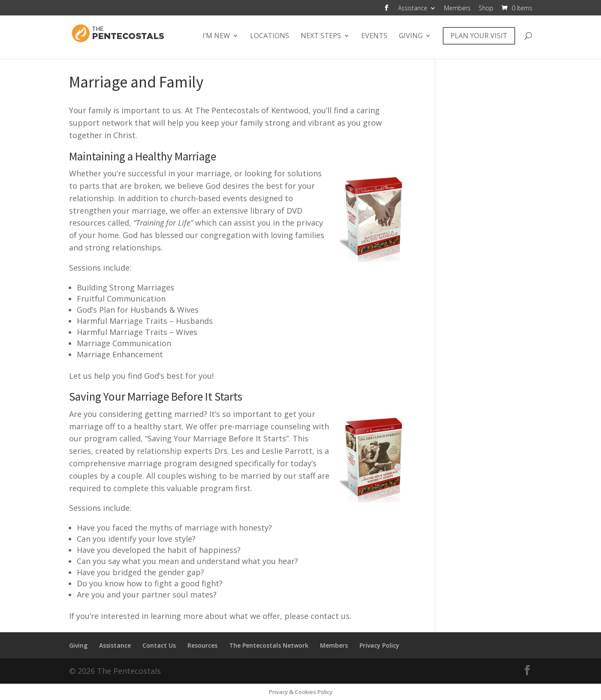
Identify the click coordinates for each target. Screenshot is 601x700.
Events (374, 36)
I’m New (216, 36)
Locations (270, 36)
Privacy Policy (379, 645)
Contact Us (159, 645)
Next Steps (321, 36)
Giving (411, 36)
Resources (202, 645)
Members (457, 9)
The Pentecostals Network (269, 645)
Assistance (413, 9)
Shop (486, 9)
